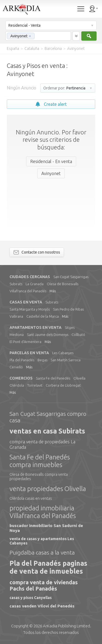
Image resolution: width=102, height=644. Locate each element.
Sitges (70, 327)
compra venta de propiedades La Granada (42, 444)
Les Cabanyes (63, 353)
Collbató (78, 335)
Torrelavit (35, 385)
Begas (42, 360)
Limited (67, 626)
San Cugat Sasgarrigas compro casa (48, 417)
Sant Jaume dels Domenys (48, 335)
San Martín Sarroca (66, 360)
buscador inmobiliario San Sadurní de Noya (46, 528)
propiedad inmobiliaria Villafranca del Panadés (43, 512)
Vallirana (16, 316)
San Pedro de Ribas (68, 309)
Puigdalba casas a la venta (42, 552)
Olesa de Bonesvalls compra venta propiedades (39, 477)
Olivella (79, 378)
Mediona (17, 335)
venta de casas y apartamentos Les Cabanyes (42, 541)
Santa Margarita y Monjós (30, 309)
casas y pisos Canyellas (31, 598)
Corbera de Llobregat (63, 385)
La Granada (35, 284)
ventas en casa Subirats (47, 431)
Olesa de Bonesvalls (63, 284)
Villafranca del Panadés (28, 291)
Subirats (16, 284)
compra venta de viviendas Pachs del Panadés (44, 585)
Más (53, 291)
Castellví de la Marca (43, 316)
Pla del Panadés (22, 360)
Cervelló (16, 367)
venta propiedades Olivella (48, 489)
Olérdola (17, 385)
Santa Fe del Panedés (53, 378)
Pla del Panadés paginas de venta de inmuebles (48, 567)
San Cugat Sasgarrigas (71, 277)
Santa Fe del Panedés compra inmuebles (40, 461)
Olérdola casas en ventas (31, 498)
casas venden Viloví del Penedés (42, 606)
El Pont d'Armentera (25, 342)
